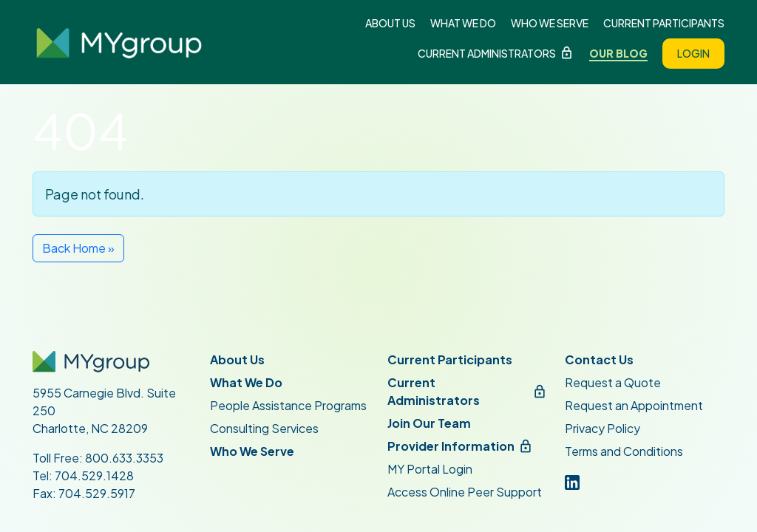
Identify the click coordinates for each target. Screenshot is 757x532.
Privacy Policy (602, 428)
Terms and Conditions (624, 451)
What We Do (463, 23)
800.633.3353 (124, 458)
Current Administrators (487, 53)
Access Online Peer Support (465, 492)
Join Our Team (429, 423)
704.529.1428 (94, 475)
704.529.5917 (97, 493)
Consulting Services (264, 428)
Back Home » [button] (78, 248)
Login (693, 53)
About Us (390, 23)
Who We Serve (550, 23)
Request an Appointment (634, 405)
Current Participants (664, 23)
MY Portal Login (430, 469)
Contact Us (599, 359)
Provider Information (451, 446)
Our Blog (618, 53)
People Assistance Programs (288, 405)
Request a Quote (613, 382)
